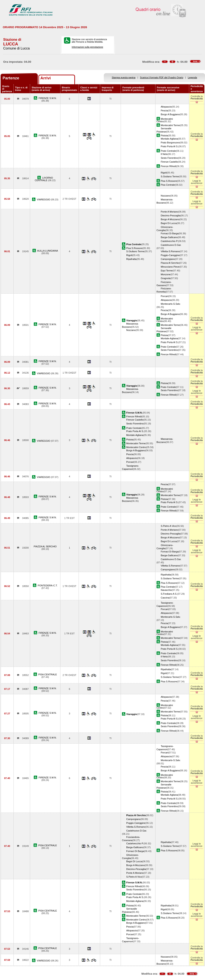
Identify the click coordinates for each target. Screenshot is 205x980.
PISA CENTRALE (48, 674)
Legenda (193, 77)
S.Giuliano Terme (170, 176)
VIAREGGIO (44, 199)
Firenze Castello (169, 162)
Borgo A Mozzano (170, 219)
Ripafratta (131, 259)
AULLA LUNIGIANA (48, 251)
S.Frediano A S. (169, 594)
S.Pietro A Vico (169, 526)
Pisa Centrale (168, 185)
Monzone (166, 274)
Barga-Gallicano (169, 237)
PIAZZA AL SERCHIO (45, 546)
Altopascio (166, 107)
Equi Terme (167, 271)
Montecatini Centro (136, 447)
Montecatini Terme (170, 125)
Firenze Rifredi (168, 166)
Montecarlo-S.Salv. (171, 304)
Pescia (164, 111)
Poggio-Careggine (170, 255)
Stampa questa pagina (124, 77)
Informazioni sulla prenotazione (87, 47)
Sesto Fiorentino (169, 158)
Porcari (165, 296)
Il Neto (164, 154)
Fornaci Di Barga (170, 233)
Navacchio (166, 590)
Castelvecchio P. (169, 241)
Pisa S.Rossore (169, 181)
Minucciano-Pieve (170, 267)
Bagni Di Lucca (169, 223)
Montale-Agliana (169, 139)
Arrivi (46, 78)
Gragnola (166, 278)
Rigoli (164, 173)
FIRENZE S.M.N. (48, 98)
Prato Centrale (168, 151)
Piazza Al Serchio (170, 263)
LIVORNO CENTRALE (44, 179)
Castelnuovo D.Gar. (171, 245)
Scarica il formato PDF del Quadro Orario (162, 77)
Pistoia (164, 135)
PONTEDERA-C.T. (48, 585)
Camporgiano (168, 259)
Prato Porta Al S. (170, 146)
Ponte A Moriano (169, 212)
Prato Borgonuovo (170, 143)
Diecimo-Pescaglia (171, 216)
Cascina (165, 598)
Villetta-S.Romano (170, 251)
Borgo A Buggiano (170, 114)
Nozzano (165, 196)
